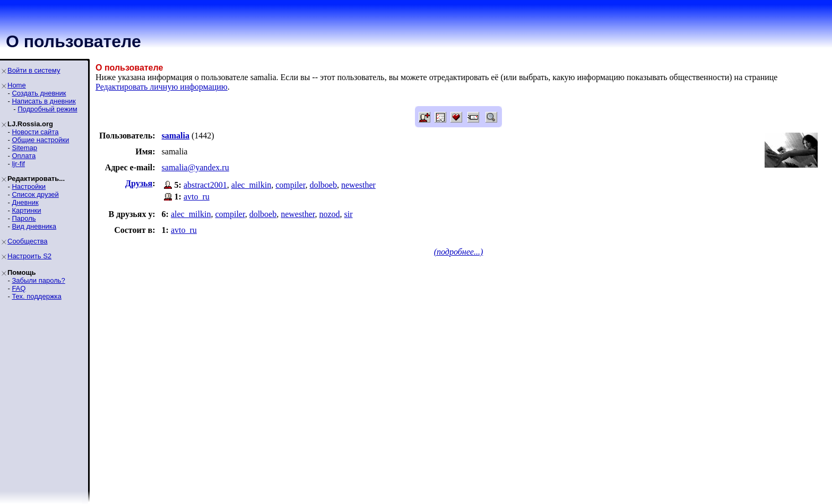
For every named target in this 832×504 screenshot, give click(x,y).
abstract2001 (205, 185)
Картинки (26, 210)
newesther (358, 185)
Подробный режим (47, 109)
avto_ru (197, 197)
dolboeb (323, 185)
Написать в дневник (44, 101)
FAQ (19, 288)
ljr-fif (18, 164)
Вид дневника (34, 226)
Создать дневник (39, 93)
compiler (290, 185)
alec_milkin (252, 185)
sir (349, 214)
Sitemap (24, 148)
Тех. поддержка (36, 296)
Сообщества (28, 241)
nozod (329, 214)
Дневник (25, 202)
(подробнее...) (459, 252)
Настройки (29, 186)
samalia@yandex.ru (196, 167)
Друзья (139, 183)
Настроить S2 (29, 256)
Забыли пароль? (38, 280)
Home (17, 85)
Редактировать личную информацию (162, 87)
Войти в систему (34, 70)
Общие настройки (40, 140)
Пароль (24, 218)
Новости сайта (35, 132)
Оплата (24, 156)
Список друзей (35, 194)
